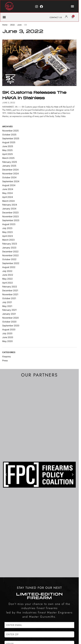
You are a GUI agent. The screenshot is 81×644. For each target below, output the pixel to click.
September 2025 (11, 138)
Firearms (6, 357)
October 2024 (9, 177)
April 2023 (8, 236)
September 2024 (11, 181)
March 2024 (8, 201)
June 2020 (8, 337)
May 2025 (7, 150)
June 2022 (8, 275)
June (19, 25)
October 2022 (9, 259)
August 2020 (9, 329)
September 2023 (11, 220)
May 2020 (7, 341)
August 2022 (9, 267)
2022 (12, 25)
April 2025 (7, 154)
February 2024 (10, 205)
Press (5, 360)
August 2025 (9, 142)
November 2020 (10, 318)
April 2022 (8, 283)
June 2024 (8, 189)
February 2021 (9, 310)
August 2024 (9, 185)
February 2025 (10, 162)
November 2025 (10, 131)
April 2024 (8, 197)
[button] (72, 6)
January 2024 (9, 209)
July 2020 (7, 333)
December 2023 (10, 212)
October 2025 (9, 135)
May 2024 (7, 193)
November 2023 (10, 216)
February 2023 (10, 244)
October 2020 (9, 322)
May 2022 (7, 279)
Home (5, 25)
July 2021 (7, 302)
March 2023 (8, 240)
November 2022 (10, 255)
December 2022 (10, 251)
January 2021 (9, 314)
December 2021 (10, 290)
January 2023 (9, 248)
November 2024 (10, 173)
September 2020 (11, 326)
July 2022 (7, 271)
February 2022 (10, 287)
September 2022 (11, 263)
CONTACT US (56, 17)
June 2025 (8, 146)
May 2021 (7, 306)
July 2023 (7, 228)
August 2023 (9, 224)
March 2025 (8, 158)
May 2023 (7, 232)
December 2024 (10, 170)
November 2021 (10, 294)
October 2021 (9, 298)
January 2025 (9, 166)
